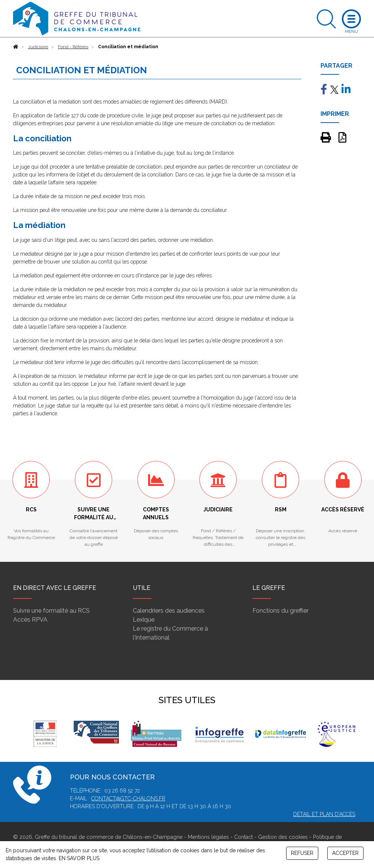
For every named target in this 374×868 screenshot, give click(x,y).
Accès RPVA (30, 620)
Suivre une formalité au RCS (51, 611)
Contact (243, 837)
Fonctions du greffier (280, 611)
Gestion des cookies (283, 837)
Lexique (144, 620)
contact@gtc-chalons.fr (128, 798)
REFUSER (302, 853)
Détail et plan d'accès (324, 814)
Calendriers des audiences (169, 611)
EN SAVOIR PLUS (79, 858)
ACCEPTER (345, 853)
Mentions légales (208, 837)
